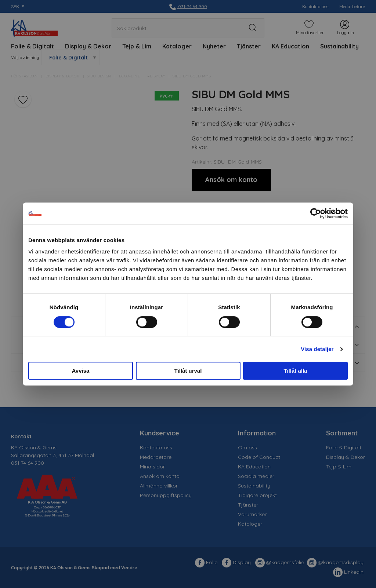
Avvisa (81, 371)
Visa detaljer (317, 349)
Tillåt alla (296, 371)
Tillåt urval (188, 371)
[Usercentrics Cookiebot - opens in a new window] (316, 213)
